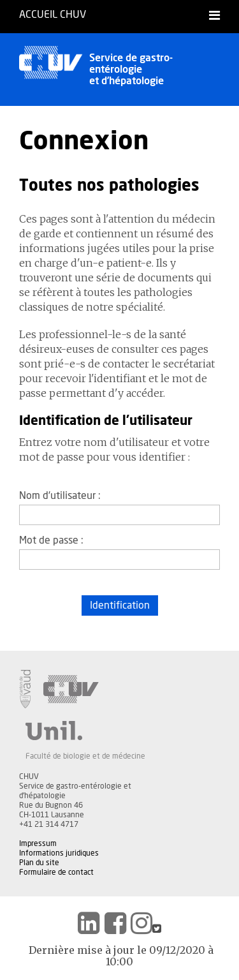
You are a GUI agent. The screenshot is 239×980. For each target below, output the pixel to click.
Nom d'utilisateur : (60, 496)
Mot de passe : (51, 540)
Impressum (38, 843)
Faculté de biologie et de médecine (85, 756)
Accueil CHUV (53, 15)
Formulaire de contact (56, 872)
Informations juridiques (59, 853)
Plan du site (39, 863)
